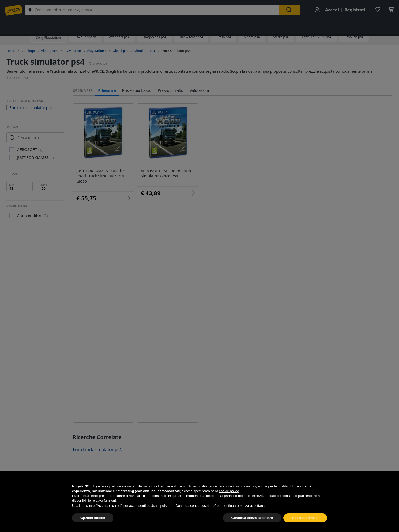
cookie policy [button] (229, 503)
